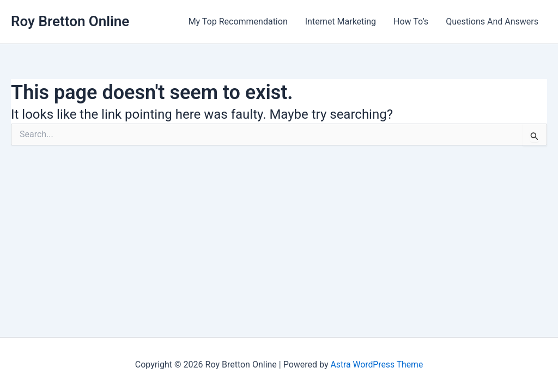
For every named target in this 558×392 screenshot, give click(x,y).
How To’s (411, 22)
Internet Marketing (341, 22)
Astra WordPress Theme (377, 365)
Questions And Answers (492, 22)
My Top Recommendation (238, 22)
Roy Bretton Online (70, 21)
